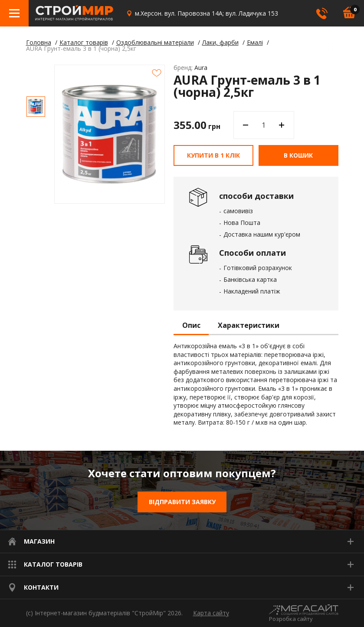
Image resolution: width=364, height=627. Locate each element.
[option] (36, 107)
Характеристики (249, 326)
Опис (191, 326)
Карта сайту (211, 613)
